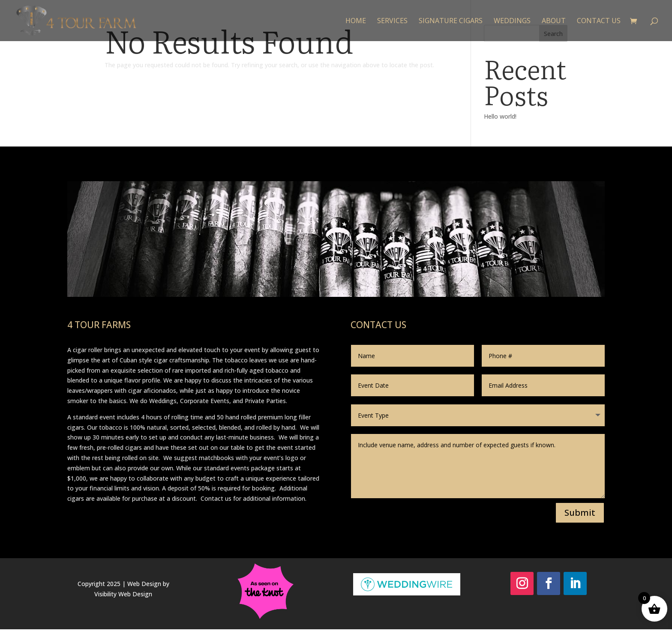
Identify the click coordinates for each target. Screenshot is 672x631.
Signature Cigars (451, 21)
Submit (580, 513)
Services (392, 21)
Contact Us (599, 21)
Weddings (512, 21)
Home (356, 21)
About (554, 21)
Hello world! (500, 116)
